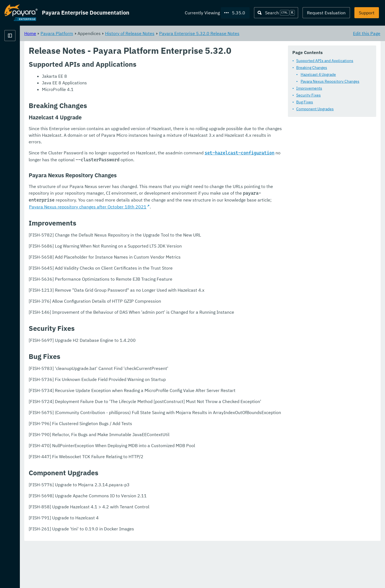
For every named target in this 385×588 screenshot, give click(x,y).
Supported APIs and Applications (325, 61)
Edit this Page (367, 33)
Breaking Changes (312, 68)
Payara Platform (21, 55)
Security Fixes (308, 95)
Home (99, 33)
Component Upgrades (315, 109)
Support (367, 13)
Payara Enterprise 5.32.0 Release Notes (268, 33)
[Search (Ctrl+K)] (276, 13)
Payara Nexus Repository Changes (330, 81)
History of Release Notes (198, 33)
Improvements (309, 88)
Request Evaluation (326, 13)
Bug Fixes (305, 102)
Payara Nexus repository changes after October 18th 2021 (156, 223)
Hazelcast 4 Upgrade (318, 74)
